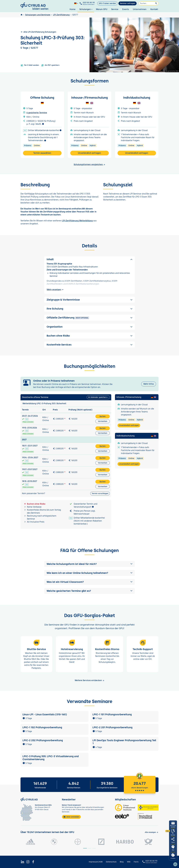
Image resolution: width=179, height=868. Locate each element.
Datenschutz (111, 862)
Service (115, 9)
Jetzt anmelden (71, 817)
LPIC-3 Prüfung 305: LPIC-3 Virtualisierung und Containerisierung (51, 758)
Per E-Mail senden (30, 65)
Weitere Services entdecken (90, 680)
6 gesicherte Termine (37, 113)
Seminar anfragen (128, 3)
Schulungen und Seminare (38, 15)
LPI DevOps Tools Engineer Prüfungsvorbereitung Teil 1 (124, 742)
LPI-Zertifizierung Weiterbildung (77, 221)
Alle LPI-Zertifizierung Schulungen (38, 32)
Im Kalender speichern (97, 397)
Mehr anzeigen (55, 290)
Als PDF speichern (50, 65)
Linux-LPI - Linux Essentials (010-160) (45, 714)
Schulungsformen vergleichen (89, 164)
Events (126, 9)
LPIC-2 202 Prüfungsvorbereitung (43, 740)
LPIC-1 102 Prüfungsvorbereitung (42, 727)
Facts (136, 862)
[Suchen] (149, 3)
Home (73, 9)
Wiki (129, 862)
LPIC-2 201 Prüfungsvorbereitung (113, 727)
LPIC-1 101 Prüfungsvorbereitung (112, 714)
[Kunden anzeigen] (152, 832)
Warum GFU (102, 9)
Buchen (103, 416)
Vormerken (103, 421)
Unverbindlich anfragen (89, 153)
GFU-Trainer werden (107, 3)
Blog (122, 862)
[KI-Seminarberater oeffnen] (173, 832)
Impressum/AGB (96, 862)
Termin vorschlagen (100, 494)
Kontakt (154, 9)
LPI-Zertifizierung (61, 15)
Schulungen (86, 9)
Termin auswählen (42, 153)
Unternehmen (140, 9)
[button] (89, 564)
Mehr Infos (149, 384)
